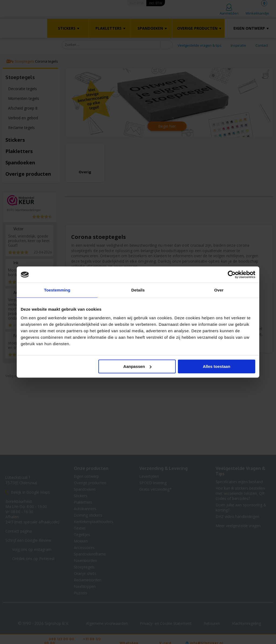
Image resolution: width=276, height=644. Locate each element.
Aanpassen (137, 366)
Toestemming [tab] (57, 290)
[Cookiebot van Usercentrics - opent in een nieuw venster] (232, 274)
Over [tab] (219, 290)
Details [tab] (138, 290)
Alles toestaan (217, 366)
